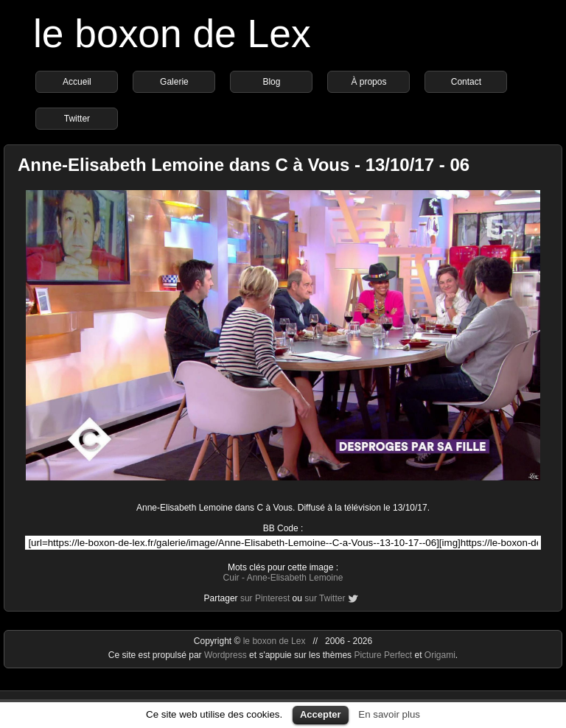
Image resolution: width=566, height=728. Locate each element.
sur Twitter (325, 598)
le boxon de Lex (172, 34)
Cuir (231, 578)
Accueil (77, 82)
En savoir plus (389, 714)
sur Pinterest (265, 598)
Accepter (321, 714)
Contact (466, 82)
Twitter (77, 119)
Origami (440, 655)
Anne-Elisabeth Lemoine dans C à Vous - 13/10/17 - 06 (244, 165)
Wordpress (227, 655)
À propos (368, 82)
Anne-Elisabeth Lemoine (295, 578)
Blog (271, 82)
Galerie (174, 82)
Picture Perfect (383, 655)
